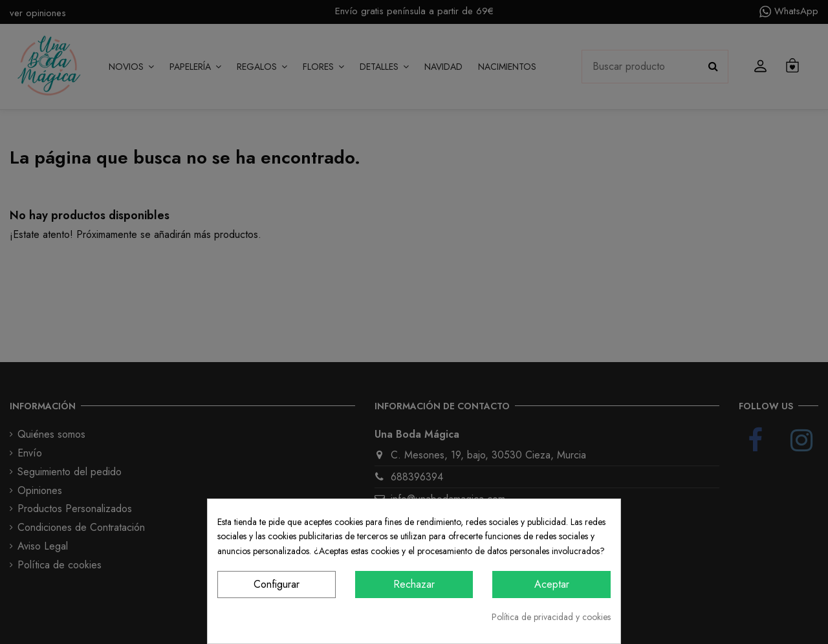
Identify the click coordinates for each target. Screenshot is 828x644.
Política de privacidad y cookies (551, 617)
